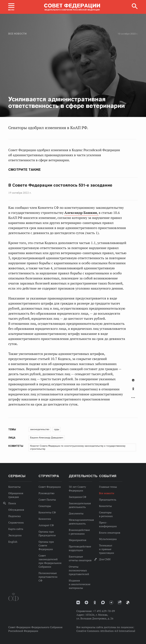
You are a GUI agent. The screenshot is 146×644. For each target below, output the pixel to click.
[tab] (133, 391)
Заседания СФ (78, 497)
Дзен (86, 602)
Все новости (17, 34)
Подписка (14, 516)
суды (57, 429)
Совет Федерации (50, 487)
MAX (103, 602)
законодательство (40, 429)
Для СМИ (105, 559)
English (13, 542)
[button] (11, 7)
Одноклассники (133, 389)
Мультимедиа (108, 539)
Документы (76, 513)
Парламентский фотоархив (128, 603)
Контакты (14, 487)
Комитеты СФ (47, 512)
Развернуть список (133, 398)
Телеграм (111, 602)
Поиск (12, 503)
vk (78, 602)
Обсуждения (16, 510)
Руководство (46, 493)
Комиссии (45, 519)
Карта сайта (16, 529)
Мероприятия (77, 540)
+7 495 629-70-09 (104, 611)
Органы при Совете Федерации (46, 545)
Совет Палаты (47, 500)
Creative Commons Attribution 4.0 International (106, 631)
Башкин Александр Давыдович (47, 438)
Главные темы (108, 487)
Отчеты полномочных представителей (79, 570)
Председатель (108, 500)
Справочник (16, 522)
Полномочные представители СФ (48, 577)
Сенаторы (45, 506)
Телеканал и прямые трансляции (107, 549)
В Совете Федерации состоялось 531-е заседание (60, 185)
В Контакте (133, 380)
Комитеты (105, 506)
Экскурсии (15, 535)
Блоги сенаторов (110, 533)
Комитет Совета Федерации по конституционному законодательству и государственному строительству (78, 447)
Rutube (120, 602)
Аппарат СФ (46, 525)
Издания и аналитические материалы (80, 584)
